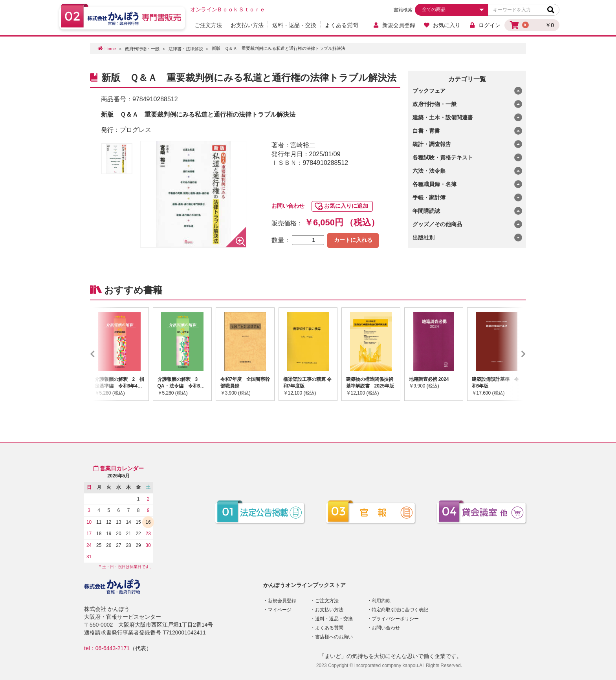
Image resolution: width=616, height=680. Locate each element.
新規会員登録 (394, 25)
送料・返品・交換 (294, 25)
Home (110, 49)
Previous (104, 354)
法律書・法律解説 (186, 49)
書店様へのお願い (334, 637)
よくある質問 (341, 25)
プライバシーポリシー (395, 619)
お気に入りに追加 (346, 206)
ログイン (485, 25)
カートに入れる (353, 240)
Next (512, 354)
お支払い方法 (247, 25)
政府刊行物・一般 (142, 49)
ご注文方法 (208, 25)
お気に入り (442, 25)
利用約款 (381, 601)
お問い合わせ (288, 206)
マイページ (280, 610)
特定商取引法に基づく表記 (400, 610)
